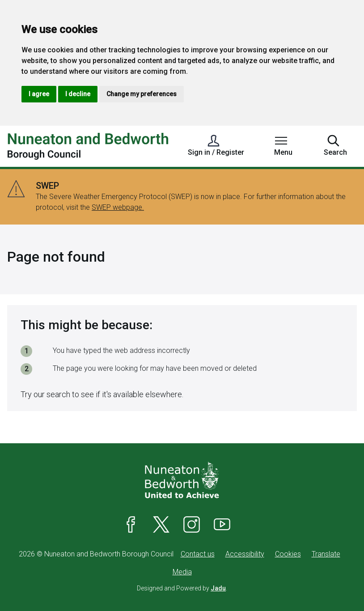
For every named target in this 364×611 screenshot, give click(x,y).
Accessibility (245, 554)
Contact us (198, 554)
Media (182, 572)
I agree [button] (39, 94)
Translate (326, 554)
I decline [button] (78, 94)
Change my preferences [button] (142, 94)
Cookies (288, 554)
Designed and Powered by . (182, 588)
